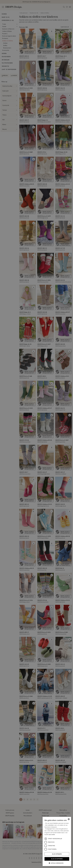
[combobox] (69, 819)
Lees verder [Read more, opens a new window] (52, 835)
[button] (57, 863)
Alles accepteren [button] (57, 859)
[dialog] (57, 841)
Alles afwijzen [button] (57, 854)
